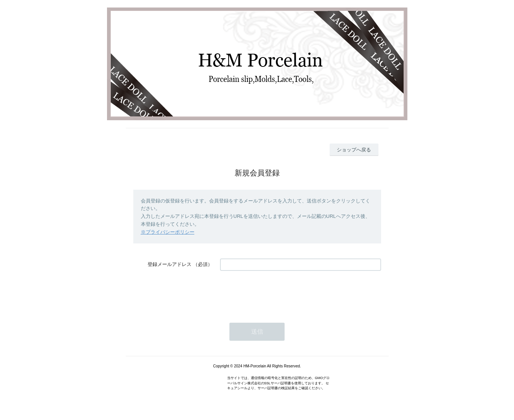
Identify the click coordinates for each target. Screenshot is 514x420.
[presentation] (277, 293)
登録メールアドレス (170, 264)
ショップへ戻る (354, 150)
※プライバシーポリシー (168, 232)
